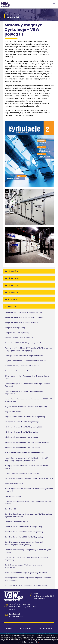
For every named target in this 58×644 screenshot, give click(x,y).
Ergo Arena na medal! (13, 496)
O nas (9, 628)
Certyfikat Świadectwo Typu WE (17, 522)
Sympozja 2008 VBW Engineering (17, 333)
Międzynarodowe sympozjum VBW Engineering (22, 447)
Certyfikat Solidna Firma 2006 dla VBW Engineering (24, 537)
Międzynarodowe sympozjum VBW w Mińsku (21, 437)
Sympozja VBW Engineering (15, 328)
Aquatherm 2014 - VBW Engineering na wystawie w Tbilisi (26, 585)
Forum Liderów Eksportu (14, 483)
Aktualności (45, 628)
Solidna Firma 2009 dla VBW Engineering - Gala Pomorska (26, 343)
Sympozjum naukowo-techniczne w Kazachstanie (24, 317)
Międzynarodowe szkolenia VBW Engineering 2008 (23, 427)
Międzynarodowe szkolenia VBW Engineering (21, 432)
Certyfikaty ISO (11, 509)
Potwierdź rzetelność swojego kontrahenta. (21, 371)
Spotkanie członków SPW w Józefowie (19, 338)
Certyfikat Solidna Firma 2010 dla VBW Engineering (24, 527)
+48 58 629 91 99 (16, 617)
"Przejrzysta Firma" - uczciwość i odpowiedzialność (24, 356)
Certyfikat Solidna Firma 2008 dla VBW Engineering (24, 532)
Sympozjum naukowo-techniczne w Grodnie (22, 323)
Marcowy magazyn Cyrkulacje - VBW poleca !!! (24, 452)
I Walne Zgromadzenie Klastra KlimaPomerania (22, 473)
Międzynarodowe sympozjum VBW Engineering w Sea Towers (28, 442)
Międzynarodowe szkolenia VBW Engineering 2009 (23, 422)
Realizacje (26, 628)
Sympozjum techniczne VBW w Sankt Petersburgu (24, 312)
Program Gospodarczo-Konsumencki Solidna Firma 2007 (26, 361)
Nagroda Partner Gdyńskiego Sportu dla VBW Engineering (26, 407)
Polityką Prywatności (28, 642)
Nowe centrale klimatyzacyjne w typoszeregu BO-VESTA (26, 573)
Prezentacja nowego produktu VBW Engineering (23, 366)
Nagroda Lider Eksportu (14, 412)
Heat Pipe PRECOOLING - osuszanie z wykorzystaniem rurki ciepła (29, 478)
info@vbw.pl (14, 614)
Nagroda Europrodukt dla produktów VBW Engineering (25, 417)
